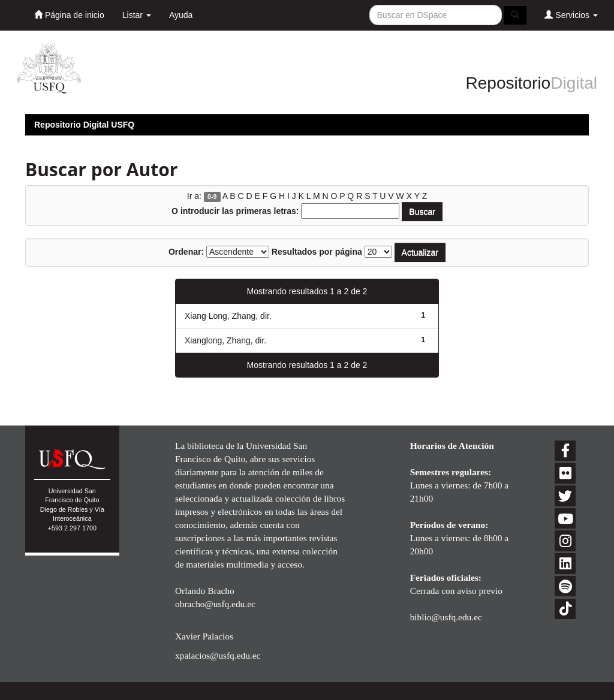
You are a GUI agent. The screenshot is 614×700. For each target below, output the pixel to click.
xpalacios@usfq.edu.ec (218, 655)
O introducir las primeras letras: (235, 211)
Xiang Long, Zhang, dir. (228, 316)
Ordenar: (186, 252)
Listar (137, 15)
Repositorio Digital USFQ (84, 125)
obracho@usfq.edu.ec (215, 604)
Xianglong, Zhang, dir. (225, 340)
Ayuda (181, 15)
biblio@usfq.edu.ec (446, 617)
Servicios (571, 15)
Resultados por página (317, 252)
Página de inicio (69, 15)
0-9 (212, 197)
